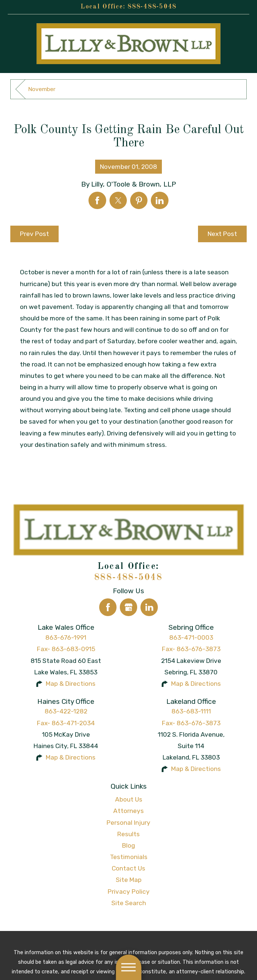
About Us (129, 799)
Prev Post (34, 234)
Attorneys (128, 811)
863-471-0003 (191, 637)
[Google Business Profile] (129, 607)
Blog (128, 845)
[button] (128, 967)
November (42, 89)
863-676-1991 (66, 637)
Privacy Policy (129, 892)
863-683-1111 (191, 711)
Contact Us (128, 868)
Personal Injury (128, 823)
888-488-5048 (152, 7)
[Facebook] (108, 607)
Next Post (222, 234)
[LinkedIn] (149, 607)
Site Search (129, 903)
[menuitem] (128, 800)
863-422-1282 (66, 711)
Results (128, 834)
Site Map (129, 880)
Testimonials (129, 857)
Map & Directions (71, 684)
